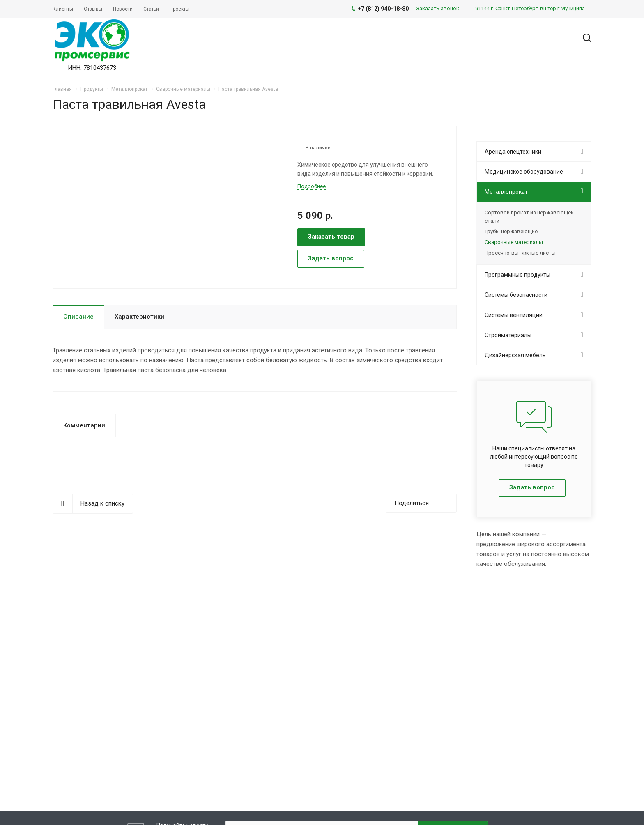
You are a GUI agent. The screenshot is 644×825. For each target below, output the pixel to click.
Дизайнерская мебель (515, 355)
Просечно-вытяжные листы (520, 253)
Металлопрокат (506, 192)
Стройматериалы (508, 335)
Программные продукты (517, 275)
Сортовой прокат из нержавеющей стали (529, 217)
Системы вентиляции (514, 315)
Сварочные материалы (514, 242)
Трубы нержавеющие (511, 231)
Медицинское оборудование (524, 172)
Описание (78, 317)
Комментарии (84, 425)
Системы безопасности (516, 295)
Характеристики (139, 317)
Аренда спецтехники (513, 152)
